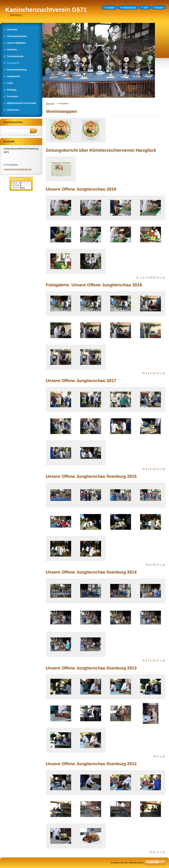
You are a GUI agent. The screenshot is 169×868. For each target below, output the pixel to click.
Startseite (50, 103)
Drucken (160, 7)
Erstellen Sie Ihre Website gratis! (127, 863)
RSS (146, 7)
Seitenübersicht (129, 7)
